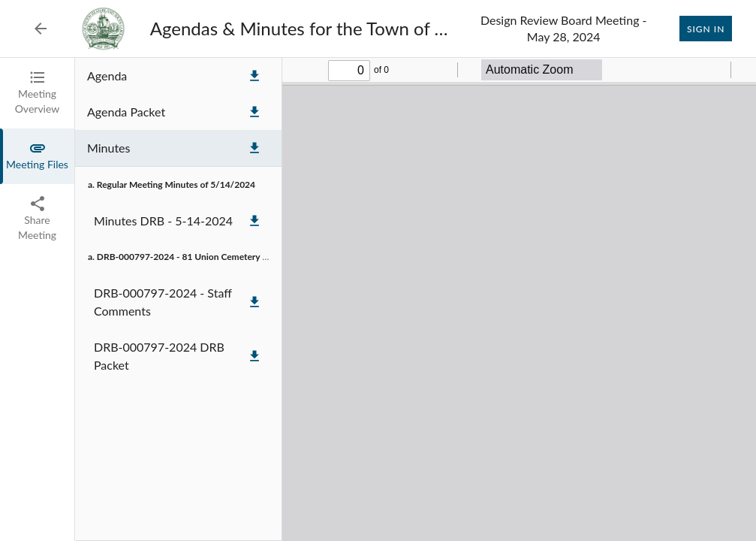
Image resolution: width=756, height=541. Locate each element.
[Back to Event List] (41, 29)
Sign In (706, 29)
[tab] (37, 93)
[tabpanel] (416, 299)
